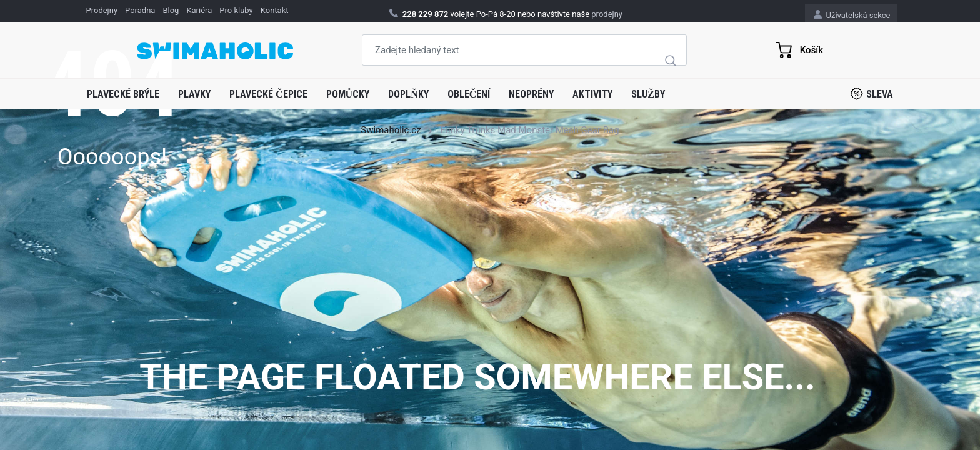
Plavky (194, 94)
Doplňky (408, 94)
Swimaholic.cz (391, 130)
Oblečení (469, 94)
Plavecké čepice (268, 94)
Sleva (872, 94)
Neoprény (531, 94)
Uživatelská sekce (852, 15)
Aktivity (592, 94)
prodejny (607, 14)
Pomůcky (348, 94)
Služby (648, 94)
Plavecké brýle (123, 94)
